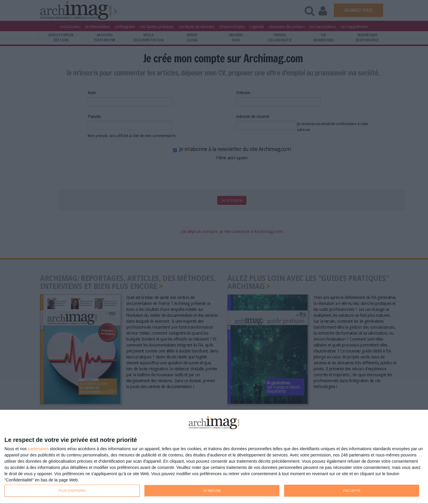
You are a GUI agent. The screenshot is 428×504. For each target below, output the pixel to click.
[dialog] (214, 457)
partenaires (38, 449)
